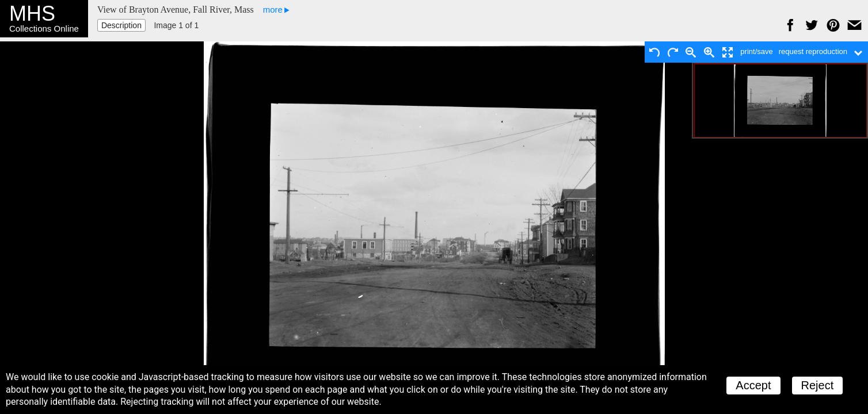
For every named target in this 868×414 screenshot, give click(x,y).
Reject (818, 385)
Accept (753, 385)
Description (121, 25)
